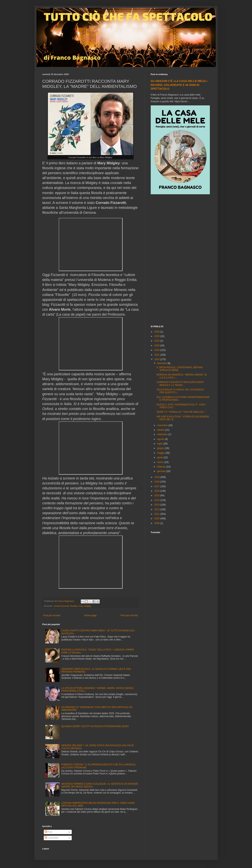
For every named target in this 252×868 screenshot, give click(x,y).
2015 (157, 495)
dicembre (162, 363)
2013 (157, 505)
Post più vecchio (129, 615)
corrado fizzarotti (61, 606)
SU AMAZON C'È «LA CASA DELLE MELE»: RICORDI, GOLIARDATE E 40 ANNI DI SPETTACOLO (179, 85)
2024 (157, 341)
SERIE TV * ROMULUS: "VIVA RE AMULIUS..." (181, 412)
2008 (157, 523)
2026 (157, 332)
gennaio (162, 471)
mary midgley (85, 606)
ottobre (161, 430)
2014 (157, 500)
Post (48, 832)
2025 (157, 336)
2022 (157, 350)
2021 (157, 355)
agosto (161, 439)
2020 (157, 359)
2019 (157, 477)
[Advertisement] (180, 260)
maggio (161, 453)
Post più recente (52, 615)
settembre (163, 434)
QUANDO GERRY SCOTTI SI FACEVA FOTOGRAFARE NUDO (95, 726)
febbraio (162, 467)
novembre (163, 425)
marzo (161, 462)
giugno (161, 448)
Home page (90, 615)
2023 (157, 346)
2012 (157, 509)
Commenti (51, 838)
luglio (160, 444)
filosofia (74, 606)
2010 (157, 519)
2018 (157, 482)
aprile (160, 457)
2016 (157, 491)
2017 (157, 486)
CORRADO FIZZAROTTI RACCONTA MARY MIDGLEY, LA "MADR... (180, 384)
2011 (157, 514)
